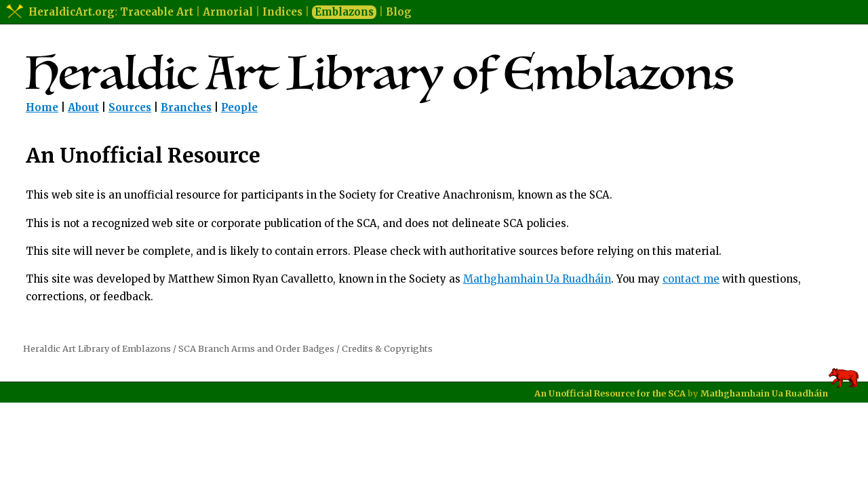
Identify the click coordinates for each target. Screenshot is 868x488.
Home (42, 107)
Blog (399, 12)
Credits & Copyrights (387, 348)
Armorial (228, 12)
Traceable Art (157, 12)
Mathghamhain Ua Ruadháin (537, 279)
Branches (186, 107)
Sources (130, 107)
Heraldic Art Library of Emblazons (97, 348)
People (239, 107)
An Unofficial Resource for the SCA (610, 393)
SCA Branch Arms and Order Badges (256, 348)
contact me (691, 279)
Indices (282, 12)
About (83, 107)
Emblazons (344, 12)
